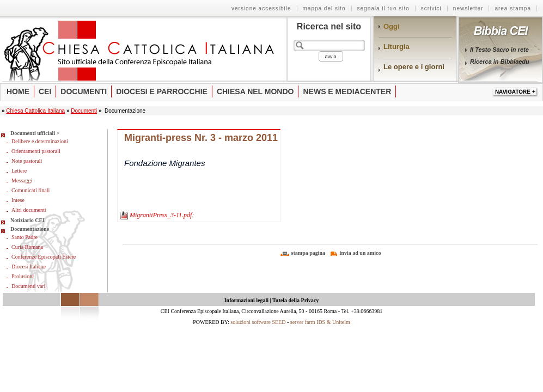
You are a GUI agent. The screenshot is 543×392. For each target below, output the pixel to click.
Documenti (84, 91)
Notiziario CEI (28, 220)
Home (18, 91)
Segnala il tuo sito (383, 8)
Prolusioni (23, 276)
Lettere (19, 171)
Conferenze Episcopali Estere (44, 257)
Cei (45, 91)
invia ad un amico (361, 253)
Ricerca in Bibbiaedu (500, 62)
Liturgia (396, 47)
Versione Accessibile (261, 8)
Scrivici (431, 8)
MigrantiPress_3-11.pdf (161, 215)
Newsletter (468, 8)
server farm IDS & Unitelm (320, 322)
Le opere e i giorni (414, 67)
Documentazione (30, 229)
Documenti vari (28, 286)
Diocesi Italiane (29, 267)
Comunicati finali (30, 190)
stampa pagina (309, 253)
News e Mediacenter (347, 91)
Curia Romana (27, 247)
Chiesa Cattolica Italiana (35, 111)
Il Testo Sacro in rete (499, 50)
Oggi (392, 26)
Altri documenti (29, 210)
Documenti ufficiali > (35, 133)
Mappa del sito (324, 8)
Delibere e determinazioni (40, 141)
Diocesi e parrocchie (162, 91)
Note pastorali (27, 161)
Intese (18, 200)
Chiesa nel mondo (255, 91)
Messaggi (22, 180)
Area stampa (513, 8)
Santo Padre (25, 237)
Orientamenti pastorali (36, 151)
